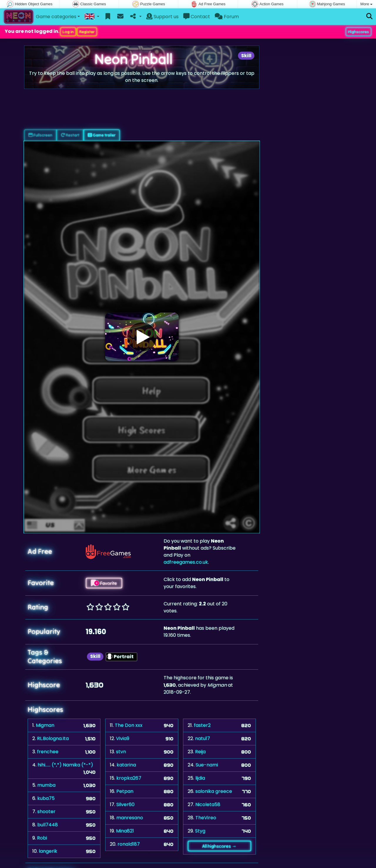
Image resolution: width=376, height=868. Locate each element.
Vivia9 (123, 738)
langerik (48, 851)
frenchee (48, 752)
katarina (126, 765)
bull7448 (48, 825)
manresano (130, 818)
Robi (42, 838)
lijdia (200, 778)
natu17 (203, 738)
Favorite (104, 583)
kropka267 (129, 778)
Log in (68, 32)
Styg (200, 831)
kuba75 (46, 798)
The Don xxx (129, 725)
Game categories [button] (56, 17)
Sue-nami (207, 765)
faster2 (202, 725)
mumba (46, 785)
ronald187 (129, 844)
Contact (197, 17)
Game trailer (102, 135)
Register (87, 32)
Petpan (125, 791)
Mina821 (125, 831)
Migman (45, 725)
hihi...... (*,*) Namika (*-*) (65, 765)
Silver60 (125, 804)
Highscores (359, 32)
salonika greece (214, 791)
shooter (46, 812)
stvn (121, 752)
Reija (200, 752)
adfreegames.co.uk (186, 562)
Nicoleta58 (208, 804)
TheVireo (206, 818)
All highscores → (219, 846)
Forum (227, 17)
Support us (162, 17)
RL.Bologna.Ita (53, 738)
